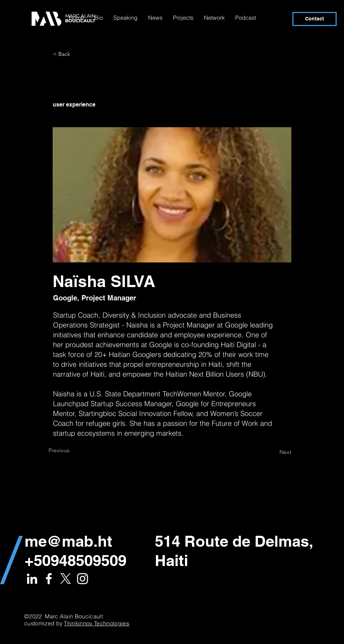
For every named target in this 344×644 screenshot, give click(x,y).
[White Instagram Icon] (82, 579)
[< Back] (76, 54)
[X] (66, 579)
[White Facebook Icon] (49, 579)
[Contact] (315, 19)
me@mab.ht (68, 541)
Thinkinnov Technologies (96, 623)
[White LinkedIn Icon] (32, 579)
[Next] (274, 452)
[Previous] (72, 450)
